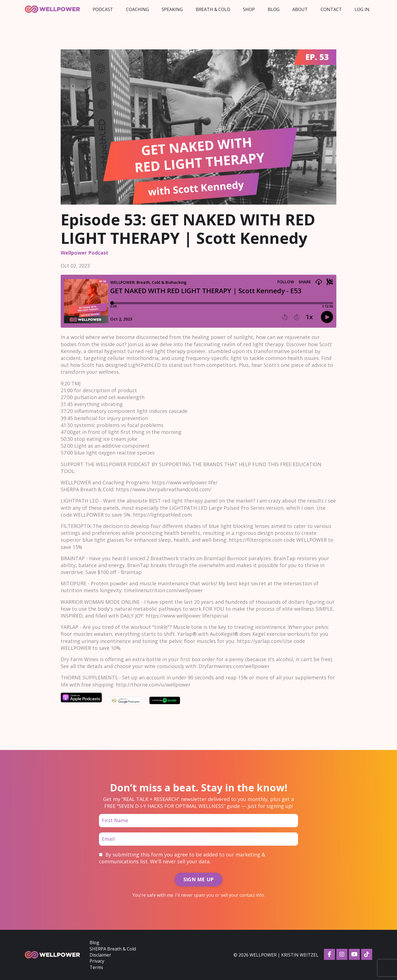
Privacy (97, 961)
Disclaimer (100, 955)
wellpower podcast (85, 253)
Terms (96, 967)
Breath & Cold (213, 9)
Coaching (137, 9)
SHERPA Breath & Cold (113, 949)
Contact (331, 9)
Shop (249, 9)
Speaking (172, 9)
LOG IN (362, 9)
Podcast (103, 9)
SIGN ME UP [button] (199, 879)
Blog (274, 9)
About (300, 9)
